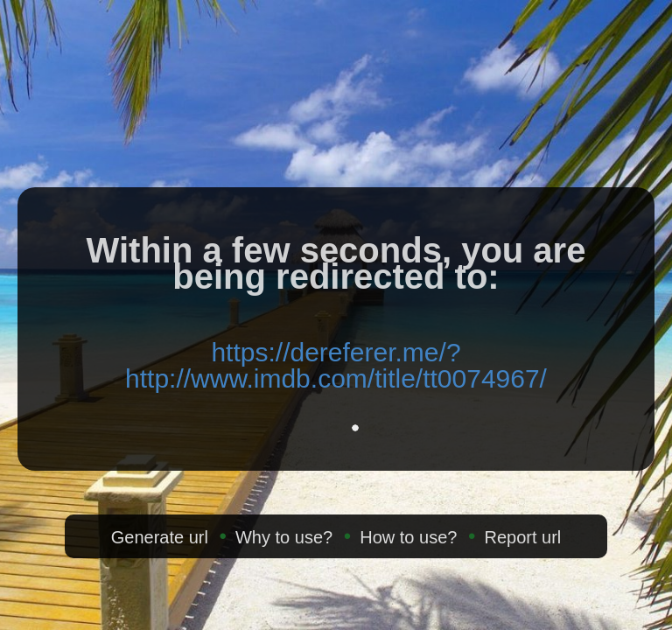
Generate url (160, 537)
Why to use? (284, 537)
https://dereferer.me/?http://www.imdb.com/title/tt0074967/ (336, 365)
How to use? (408, 537)
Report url (522, 537)
